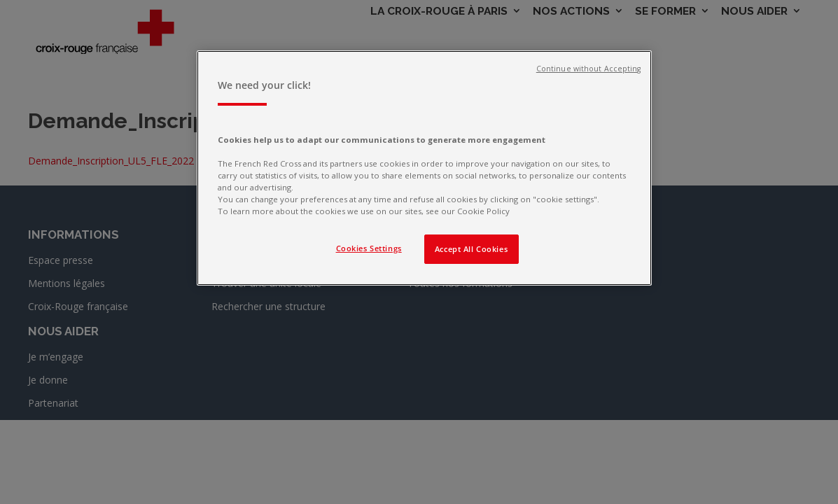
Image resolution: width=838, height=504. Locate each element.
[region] (424, 168)
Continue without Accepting (589, 69)
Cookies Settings (369, 248)
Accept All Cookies (471, 249)
